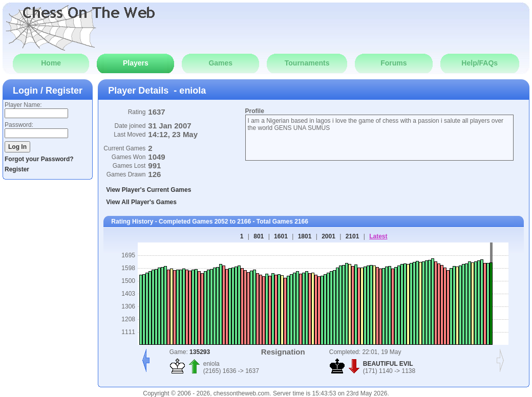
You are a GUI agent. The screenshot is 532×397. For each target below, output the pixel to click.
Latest (378, 236)
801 (259, 236)
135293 (200, 352)
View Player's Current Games (148, 190)
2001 (328, 236)
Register (17, 169)
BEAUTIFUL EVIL (388, 364)
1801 (305, 236)
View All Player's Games (141, 202)
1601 (281, 236)
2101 (353, 236)
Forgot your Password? (39, 159)
